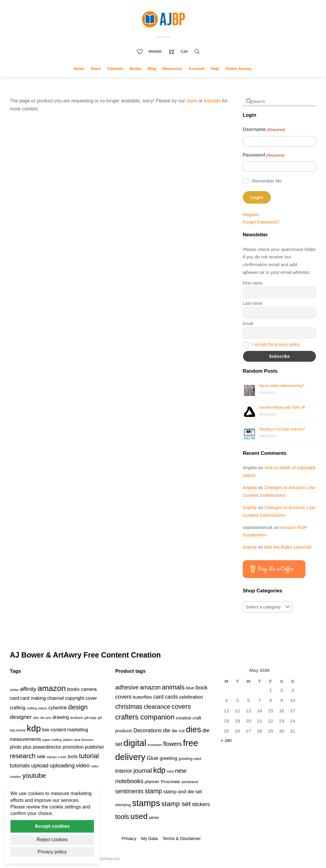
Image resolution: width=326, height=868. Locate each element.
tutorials (212, 101)
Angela (250, 487)
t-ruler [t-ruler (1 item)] (62, 757)
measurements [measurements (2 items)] (26, 739)
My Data (149, 838)
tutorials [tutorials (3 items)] (20, 765)
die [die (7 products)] (167, 730)
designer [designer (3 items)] (21, 717)
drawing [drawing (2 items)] (61, 717)
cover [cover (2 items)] (91, 698)
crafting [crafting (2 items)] (18, 708)
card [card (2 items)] (14, 698)
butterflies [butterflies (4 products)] (142, 697)
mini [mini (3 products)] (170, 771)
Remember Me (267, 181)
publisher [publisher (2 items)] (95, 747)
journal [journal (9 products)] (143, 771)
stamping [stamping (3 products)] (123, 805)
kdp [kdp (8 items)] (34, 728)
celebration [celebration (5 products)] (191, 697)
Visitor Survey (238, 69)
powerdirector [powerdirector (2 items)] (47, 747)
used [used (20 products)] (139, 816)
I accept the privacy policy (276, 344)
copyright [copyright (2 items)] (75, 698)
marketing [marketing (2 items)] (78, 730)
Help (215, 69)
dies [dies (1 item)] (36, 718)
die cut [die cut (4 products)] (178, 731)
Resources (172, 69)
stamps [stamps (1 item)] (52, 757)
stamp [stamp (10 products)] (153, 791)
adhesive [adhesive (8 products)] (127, 687)
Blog (152, 69)
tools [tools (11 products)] (122, 817)
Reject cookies (52, 840)
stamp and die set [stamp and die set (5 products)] (183, 791)
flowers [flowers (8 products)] (172, 744)
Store (96, 69)
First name (253, 283)
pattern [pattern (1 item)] (68, 740)
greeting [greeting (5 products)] (168, 758)
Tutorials (115, 69)
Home (79, 69)
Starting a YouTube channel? (282, 429)
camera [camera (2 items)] (89, 689)
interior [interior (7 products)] (124, 771)
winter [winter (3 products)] (154, 818)
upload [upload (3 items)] (40, 765)
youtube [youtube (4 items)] (34, 776)
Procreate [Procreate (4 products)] (170, 782)
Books (135, 69)
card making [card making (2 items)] (33, 698)
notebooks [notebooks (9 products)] (129, 781)
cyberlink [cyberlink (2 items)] (58, 708)
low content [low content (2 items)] (54, 730)
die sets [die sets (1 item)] (46, 718)
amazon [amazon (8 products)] (150, 687)
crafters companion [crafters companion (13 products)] (145, 717)
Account (197, 69)
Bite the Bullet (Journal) (288, 547)
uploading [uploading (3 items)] (62, 765)
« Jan (226, 740)
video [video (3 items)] (83, 765)
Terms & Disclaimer (182, 838)
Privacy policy (52, 852)
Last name (252, 303)
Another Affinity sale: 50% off (282, 408)
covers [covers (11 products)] (181, 707)
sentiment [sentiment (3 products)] (190, 782)
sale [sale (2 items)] (41, 757)
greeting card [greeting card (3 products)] (190, 759)
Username (264, 130)
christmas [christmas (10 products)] (129, 707)
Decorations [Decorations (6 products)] (147, 730)
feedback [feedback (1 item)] (77, 718)
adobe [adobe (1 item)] (14, 690)
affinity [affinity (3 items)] (28, 689)
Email (248, 324)
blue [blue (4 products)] (190, 688)
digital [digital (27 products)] (135, 743)
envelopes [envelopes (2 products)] (155, 745)
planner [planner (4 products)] (152, 782)
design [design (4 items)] (78, 707)
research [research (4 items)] (23, 756)
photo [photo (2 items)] (16, 747)
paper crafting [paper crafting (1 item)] (52, 740)
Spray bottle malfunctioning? (282, 386)
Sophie (250, 507)
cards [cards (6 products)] (171, 697)
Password (264, 155)
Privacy (129, 838)
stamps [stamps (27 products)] (146, 803)
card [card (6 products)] (158, 697)
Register (251, 214)
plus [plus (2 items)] (27, 747)
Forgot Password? (261, 222)
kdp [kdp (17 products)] (159, 770)
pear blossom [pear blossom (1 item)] (84, 740)
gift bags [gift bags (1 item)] (90, 718)
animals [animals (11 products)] (173, 687)
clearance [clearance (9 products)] (157, 707)
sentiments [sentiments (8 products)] (129, 791)
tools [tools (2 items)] (73, 757)
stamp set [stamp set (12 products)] (176, 804)
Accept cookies (52, 826)
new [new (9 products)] (181, 771)
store (192, 101)
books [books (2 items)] (73, 689)
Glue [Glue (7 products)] (153, 758)
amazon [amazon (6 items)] (52, 688)
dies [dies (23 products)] (193, 729)
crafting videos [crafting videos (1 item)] (37, 708)
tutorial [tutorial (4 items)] (89, 756)
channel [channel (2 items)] (55, 698)
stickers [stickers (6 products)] (201, 804)
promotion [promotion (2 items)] (73, 747)
